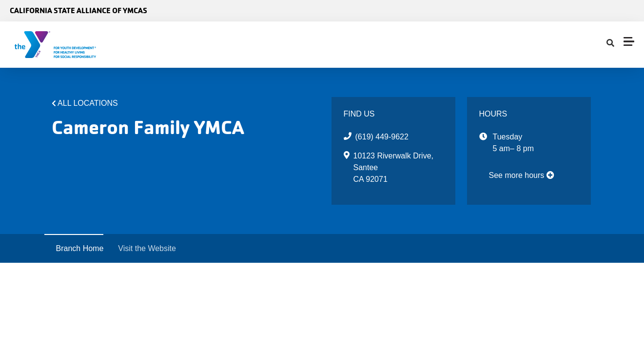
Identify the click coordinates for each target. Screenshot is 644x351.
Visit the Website (147, 248)
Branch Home (80, 248)
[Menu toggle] (629, 41)
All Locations (88, 103)
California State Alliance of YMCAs (78, 10)
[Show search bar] (610, 43)
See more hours (522, 175)
